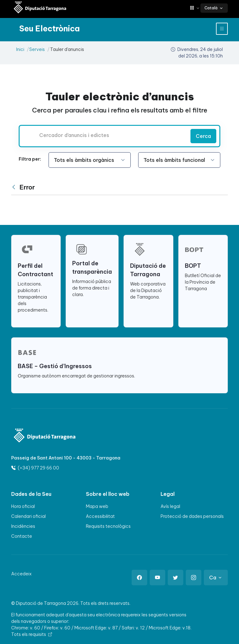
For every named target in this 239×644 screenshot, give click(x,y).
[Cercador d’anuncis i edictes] (104, 135)
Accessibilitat (100, 516)
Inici (20, 49)
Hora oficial (23, 506)
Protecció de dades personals (192, 516)
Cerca (203, 136)
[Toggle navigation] (222, 29)
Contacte (22, 536)
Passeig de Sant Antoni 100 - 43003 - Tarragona (66, 458)
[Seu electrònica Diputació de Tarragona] (40, 8)
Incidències (23, 526)
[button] (195, 8)
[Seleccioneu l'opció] (90, 160)
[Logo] (45, 436)
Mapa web (97, 506)
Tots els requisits (32, 634)
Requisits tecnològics (108, 526)
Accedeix (21, 574)
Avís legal (170, 506)
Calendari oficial (28, 516)
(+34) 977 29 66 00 (35, 468)
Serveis (37, 49)
